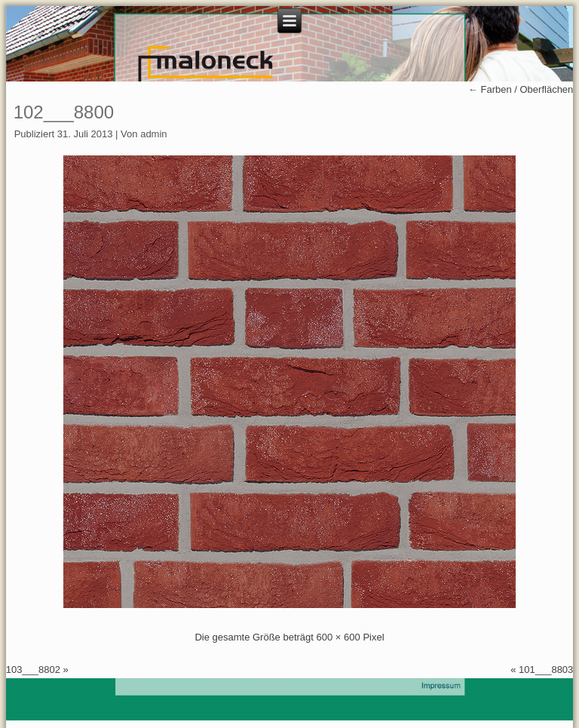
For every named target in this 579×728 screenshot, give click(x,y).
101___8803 (546, 670)
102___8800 (64, 112)
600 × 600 (339, 637)
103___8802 (33, 670)
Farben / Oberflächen (521, 89)
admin (153, 134)
